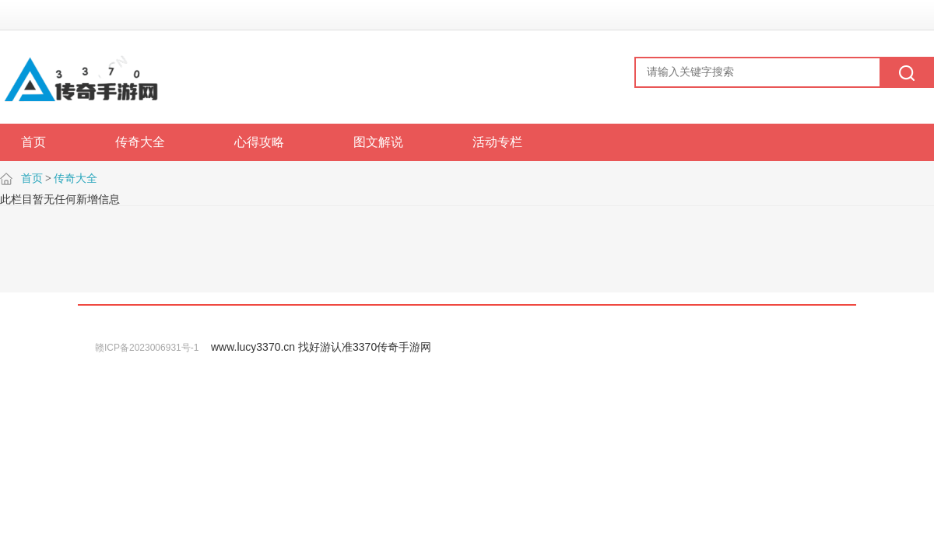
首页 (32, 178)
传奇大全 (75, 178)
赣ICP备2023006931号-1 (147, 348)
